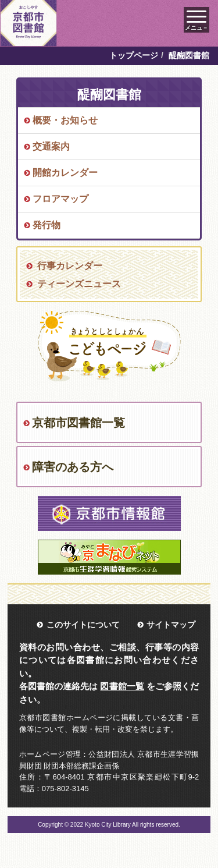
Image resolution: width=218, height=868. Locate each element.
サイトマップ (171, 625)
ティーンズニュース (79, 284)
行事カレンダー (70, 266)
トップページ (134, 55)
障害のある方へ (73, 467)
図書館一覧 (122, 686)
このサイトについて (83, 625)
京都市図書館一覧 (78, 423)
